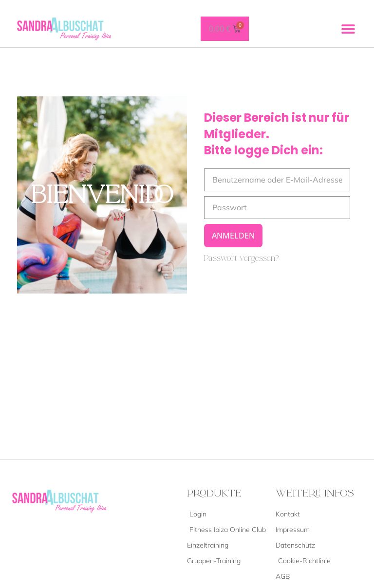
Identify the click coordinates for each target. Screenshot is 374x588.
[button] (348, 28)
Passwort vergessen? (242, 258)
